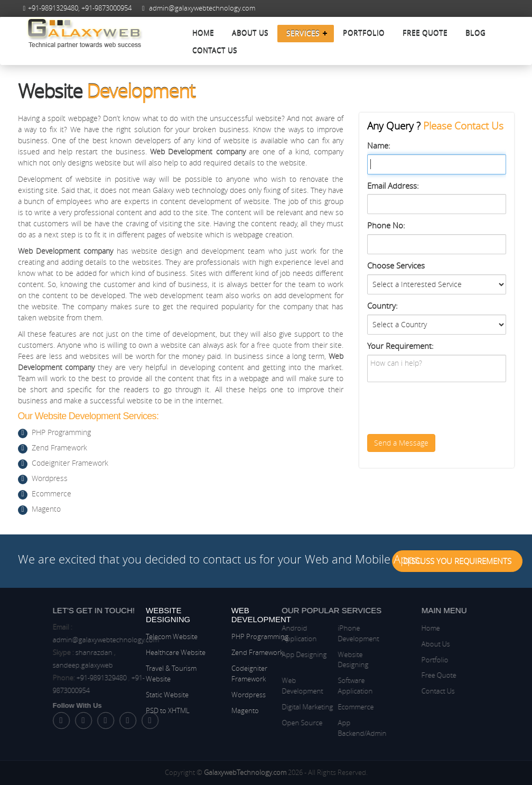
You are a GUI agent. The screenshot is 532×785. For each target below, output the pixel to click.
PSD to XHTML (168, 710)
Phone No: (386, 225)
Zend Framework (59, 447)
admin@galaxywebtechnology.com (202, 8)
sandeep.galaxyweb (115, 665)
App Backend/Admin (330, 728)
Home (203, 33)
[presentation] (447, 408)
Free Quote (425, 33)
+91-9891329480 (53, 8)
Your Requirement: (400, 346)
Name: (379, 145)
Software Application (323, 686)
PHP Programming (61, 432)
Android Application (267, 633)
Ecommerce (52, 493)
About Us (250, 33)
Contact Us (215, 51)
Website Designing (321, 660)
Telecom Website (172, 636)
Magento (46, 509)
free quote (274, 345)
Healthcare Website (176, 652)
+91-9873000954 (106, 8)
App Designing (272, 654)
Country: (382, 306)
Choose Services (396, 265)
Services (303, 33)
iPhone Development (326, 633)
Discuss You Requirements (457, 561)
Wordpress (50, 478)
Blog (475, 33)
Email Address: (393, 186)
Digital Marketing (276, 707)
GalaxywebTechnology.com (245, 772)
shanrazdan (126, 652)
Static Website (167, 695)
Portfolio (364, 33)
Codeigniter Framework (70, 463)
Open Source (270, 723)
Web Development (270, 686)
